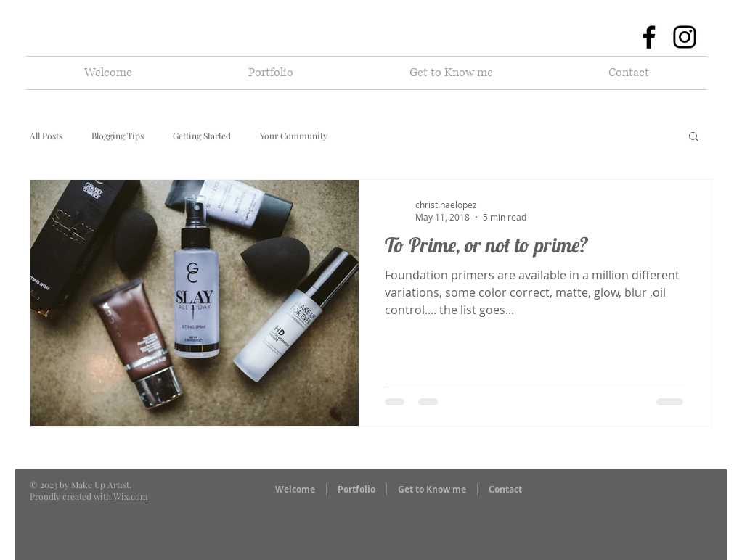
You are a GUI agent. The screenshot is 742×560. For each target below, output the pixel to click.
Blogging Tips (118, 136)
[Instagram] (685, 37)
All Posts (46, 136)
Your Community (294, 136)
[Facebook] (649, 37)
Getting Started (202, 136)
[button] (271, 73)
